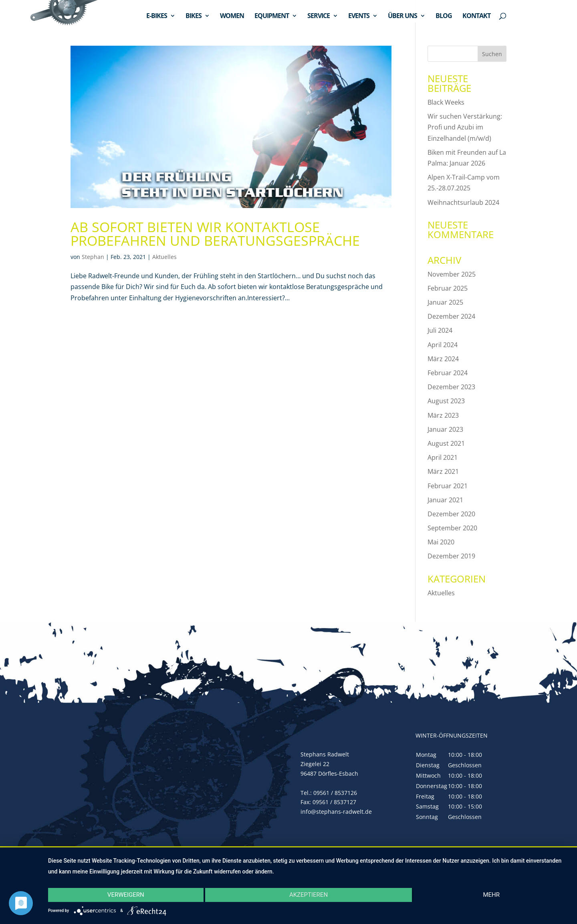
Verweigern (126, 895)
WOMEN (232, 16)
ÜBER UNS (402, 16)
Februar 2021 (448, 486)
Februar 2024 (448, 373)
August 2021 (446, 443)
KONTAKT (476, 16)
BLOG (444, 16)
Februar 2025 (448, 288)
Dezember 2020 (451, 514)
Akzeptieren (309, 895)
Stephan (93, 257)
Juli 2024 (440, 330)
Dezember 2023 (451, 387)
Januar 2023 (445, 429)
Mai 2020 (441, 542)
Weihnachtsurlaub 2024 (463, 202)
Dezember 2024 (451, 316)
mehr (491, 895)
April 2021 (443, 457)
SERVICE (319, 16)
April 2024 (443, 345)
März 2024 (443, 359)
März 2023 (443, 415)
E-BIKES (157, 16)
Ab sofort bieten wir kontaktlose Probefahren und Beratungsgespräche (215, 234)
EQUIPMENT (272, 16)
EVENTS (359, 16)
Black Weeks (446, 102)
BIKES (194, 16)
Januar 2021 (445, 500)
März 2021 (443, 471)
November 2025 (452, 274)
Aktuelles (164, 257)
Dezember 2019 (451, 556)
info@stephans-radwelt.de (336, 812)
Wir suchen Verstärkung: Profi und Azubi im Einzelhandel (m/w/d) (465, 127)
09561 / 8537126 (335, 793)
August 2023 (446, 401)
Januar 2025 (445, 302)
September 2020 (452, 528)
